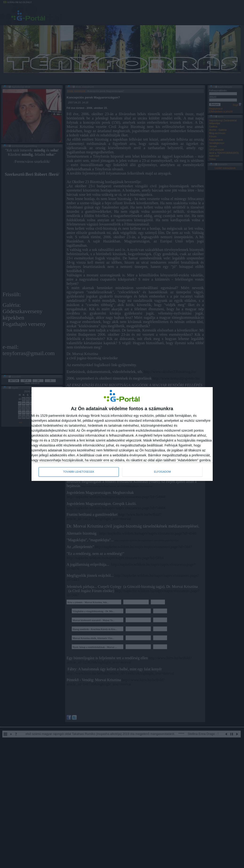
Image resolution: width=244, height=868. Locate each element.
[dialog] (122, 434)
